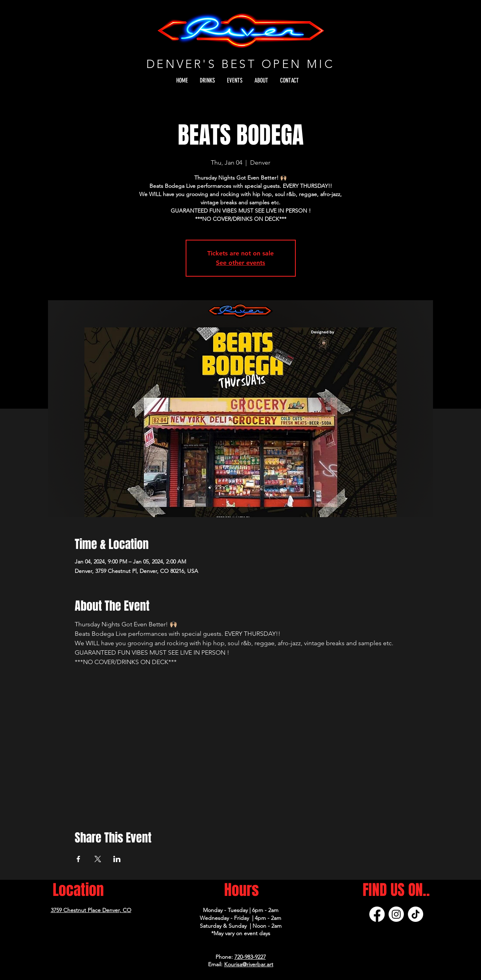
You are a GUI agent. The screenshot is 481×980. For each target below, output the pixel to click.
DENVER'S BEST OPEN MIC (240, 64)
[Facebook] (377, 914)
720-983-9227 (250, 957)
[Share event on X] (98, 859)
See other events (240, 263)
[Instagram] (396, 914)
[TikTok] (416, 914)
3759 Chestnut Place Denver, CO (91, 910)
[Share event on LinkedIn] (117, 859)
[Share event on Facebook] (78, 859)
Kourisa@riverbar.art (249, 964)
